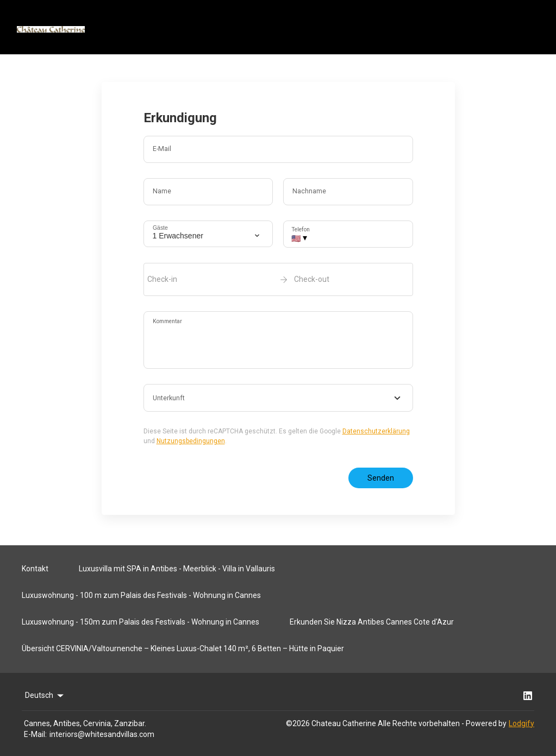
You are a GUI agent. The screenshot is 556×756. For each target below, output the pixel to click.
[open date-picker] (278, 279)
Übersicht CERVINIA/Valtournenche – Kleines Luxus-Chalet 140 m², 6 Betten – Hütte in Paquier (183, 648)
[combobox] (278, 398)
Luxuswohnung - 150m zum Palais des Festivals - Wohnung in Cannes (140, 622)
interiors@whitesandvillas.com (102, 734)
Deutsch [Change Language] (45, 696)
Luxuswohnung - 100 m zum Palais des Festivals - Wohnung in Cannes (141, 595)
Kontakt (35, 569)
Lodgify (521, 723)
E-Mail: (35, 734)
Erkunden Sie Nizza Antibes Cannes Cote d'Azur (372, 622)
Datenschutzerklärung (376, 431)
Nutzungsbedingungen (191, 441)
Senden (381, 478)
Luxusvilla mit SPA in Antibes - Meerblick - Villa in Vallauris (177, 569)
